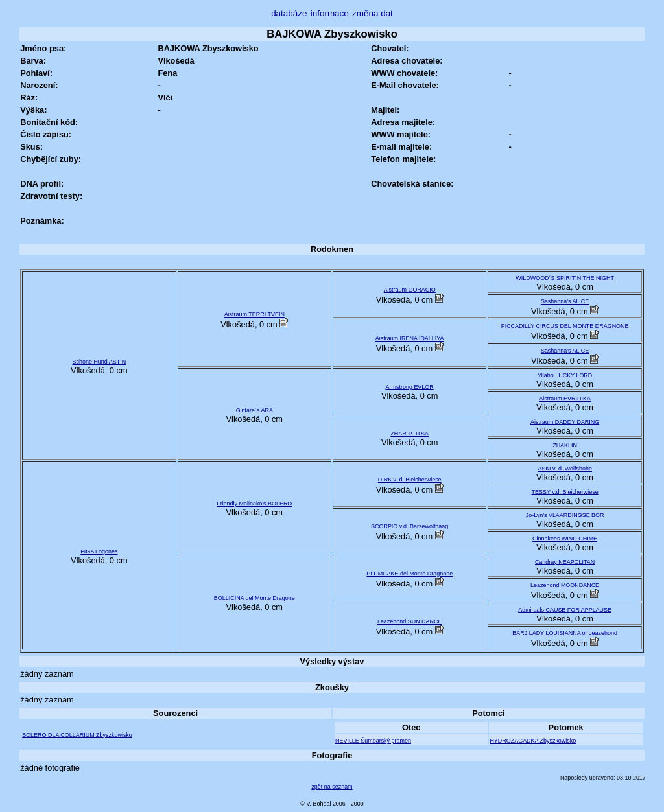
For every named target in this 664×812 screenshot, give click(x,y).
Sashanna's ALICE (565, 301)
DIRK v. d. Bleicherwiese (410, 480)
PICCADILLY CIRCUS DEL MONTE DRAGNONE (565, 326)
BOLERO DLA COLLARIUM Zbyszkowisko (77, 735)
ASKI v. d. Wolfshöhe (565, 469)
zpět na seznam (332, 787)
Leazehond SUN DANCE (410, 621)
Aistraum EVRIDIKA (565, 399)
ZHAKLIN (565, 445)
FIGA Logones (99, 551)
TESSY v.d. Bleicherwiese (565, 492)
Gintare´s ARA (255, 410)
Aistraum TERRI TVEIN (255, 314)
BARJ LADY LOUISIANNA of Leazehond (565, 633)
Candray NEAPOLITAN (565, 562)
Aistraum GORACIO (410, 290)
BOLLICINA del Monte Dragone (255, 598)
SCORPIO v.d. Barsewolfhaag (409, 526)
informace (330, 13)
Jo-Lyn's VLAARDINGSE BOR (565, 515)
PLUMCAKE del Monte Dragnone (409, 574)
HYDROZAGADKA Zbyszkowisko (533, 741)
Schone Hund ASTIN (100, 362)
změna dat (373, 13)
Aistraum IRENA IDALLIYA (410, 338)
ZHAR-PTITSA (409, 434)
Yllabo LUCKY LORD (565, 375)
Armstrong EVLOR (410, 387)
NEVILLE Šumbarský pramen (373, 741)
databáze (289, 13)
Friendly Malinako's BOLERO (254, 504)
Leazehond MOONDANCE (565, 585)
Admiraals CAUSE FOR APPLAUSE (565, 610)
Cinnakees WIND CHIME (565, 539)
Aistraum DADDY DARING (565, 422)
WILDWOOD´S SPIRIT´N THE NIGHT (565, 278)
